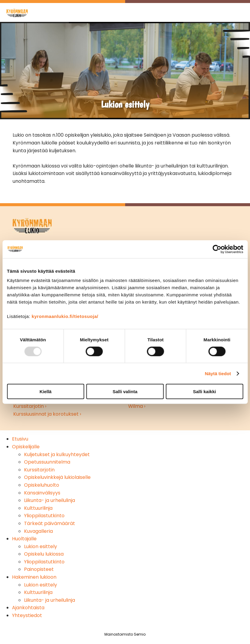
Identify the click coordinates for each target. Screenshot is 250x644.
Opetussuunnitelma (47, 462)
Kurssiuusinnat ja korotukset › (47, 414)
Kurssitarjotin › (30, 406)
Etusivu (20, 439)
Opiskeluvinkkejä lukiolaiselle (57, 477)
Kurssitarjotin (39, 470)
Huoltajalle (24, 539)
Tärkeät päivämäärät (50, 523)
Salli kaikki (205, 392)
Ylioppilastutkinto (44, 516)
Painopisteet (39, 569)
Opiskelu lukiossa (44, 554)
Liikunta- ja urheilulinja (50, 500)
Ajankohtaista (28, 608)
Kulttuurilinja (38, 508)
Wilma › (137, 406)
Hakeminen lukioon (34, 577)
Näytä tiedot (218, 373)
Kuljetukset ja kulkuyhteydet (57, 454)
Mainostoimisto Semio (125, 634)
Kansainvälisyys (42, 493)
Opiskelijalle (26, 447)
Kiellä (46, 392)
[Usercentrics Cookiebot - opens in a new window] (217, 249)
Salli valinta (125, 392)
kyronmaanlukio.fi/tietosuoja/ (65, 316)
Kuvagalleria (38, 531)
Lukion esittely (41, 546)
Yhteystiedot (27, 615)
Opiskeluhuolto (42, 485)
